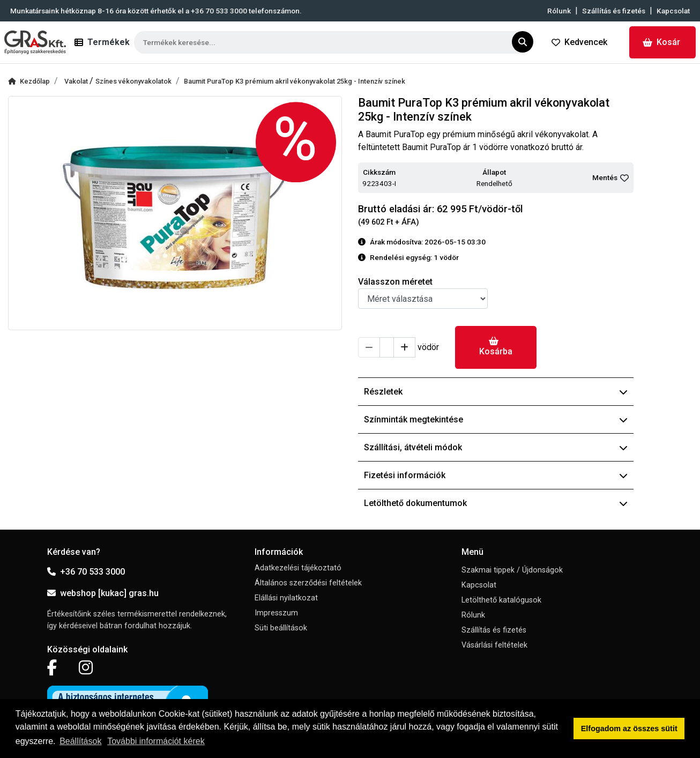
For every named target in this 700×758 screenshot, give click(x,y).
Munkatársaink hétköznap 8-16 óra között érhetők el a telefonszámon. (156, 11)
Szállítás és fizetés (614, 11)
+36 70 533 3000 (86, 572)
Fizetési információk (496, 475)
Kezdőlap (29, 81)
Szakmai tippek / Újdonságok (512, 570)
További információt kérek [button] (156, 741)
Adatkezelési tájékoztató (298, 568)
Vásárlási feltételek (494, 645)
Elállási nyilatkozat (286, 598)
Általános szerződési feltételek (308, 583)
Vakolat (77, 81)
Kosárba (496, 347)
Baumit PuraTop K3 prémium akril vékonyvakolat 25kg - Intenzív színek (295, 81)
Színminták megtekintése (496, 419)
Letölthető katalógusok (501, 600)
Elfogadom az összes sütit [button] (629, 729)
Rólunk (559, 11)
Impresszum (276, 613)
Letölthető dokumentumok (496, 503)
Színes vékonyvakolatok (133, 81)
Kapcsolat (673, 11)
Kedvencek (579, 42)
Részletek (496, 392)
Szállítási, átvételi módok (496, 447)
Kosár (661, 42)
